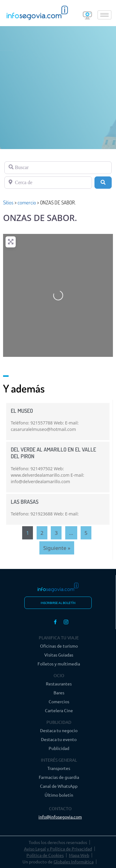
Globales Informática (74, 862)
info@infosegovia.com (60, 817)
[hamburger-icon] (104, 15)
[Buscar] (58, 168)
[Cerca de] (48, 183)
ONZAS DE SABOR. (40, 218)
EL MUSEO (22, 411)
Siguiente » (57, 548)
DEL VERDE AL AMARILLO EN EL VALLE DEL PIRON (53, 453)
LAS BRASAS (25, 502)
